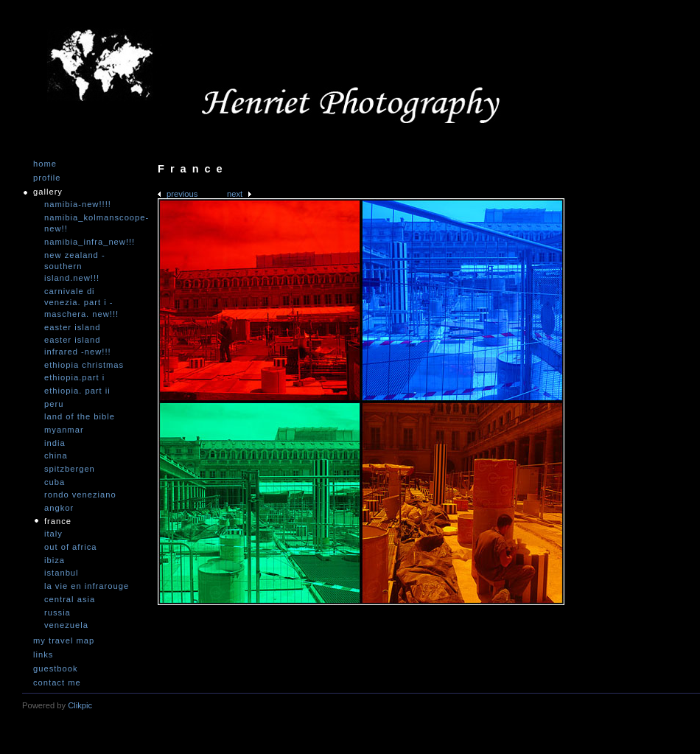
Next (235, 194)
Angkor (59, 508)
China (56, 455)
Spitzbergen (70, 469)
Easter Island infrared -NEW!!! (78, 346)
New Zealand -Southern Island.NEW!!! (75, 266)
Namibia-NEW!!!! (78, 204)
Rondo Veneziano (80, 495)
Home (45, 164)
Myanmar (64, 430)
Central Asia (70, 599)
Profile (47, 178)
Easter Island (72, 327)
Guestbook (56, 669)
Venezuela (66, 625)
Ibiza (55, 560)
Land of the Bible (80, 416)
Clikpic (80, 705)
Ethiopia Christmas (84, 365)
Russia (57, 612)
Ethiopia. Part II (77, 391)
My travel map (64, 641)
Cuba (55, 482)
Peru (54, 404)
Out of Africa (70, 547)
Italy (53, 534)
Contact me (57, 683)
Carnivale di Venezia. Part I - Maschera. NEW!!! (81, 303)
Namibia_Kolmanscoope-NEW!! (88, 223)
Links (43, 655)
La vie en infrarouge (87, 586)
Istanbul (62, 573)
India (55, 443)
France (58, 521)
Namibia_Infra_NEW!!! (88, 242)
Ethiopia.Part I (74, 377)
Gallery (48, 192)
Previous (182, 194)
